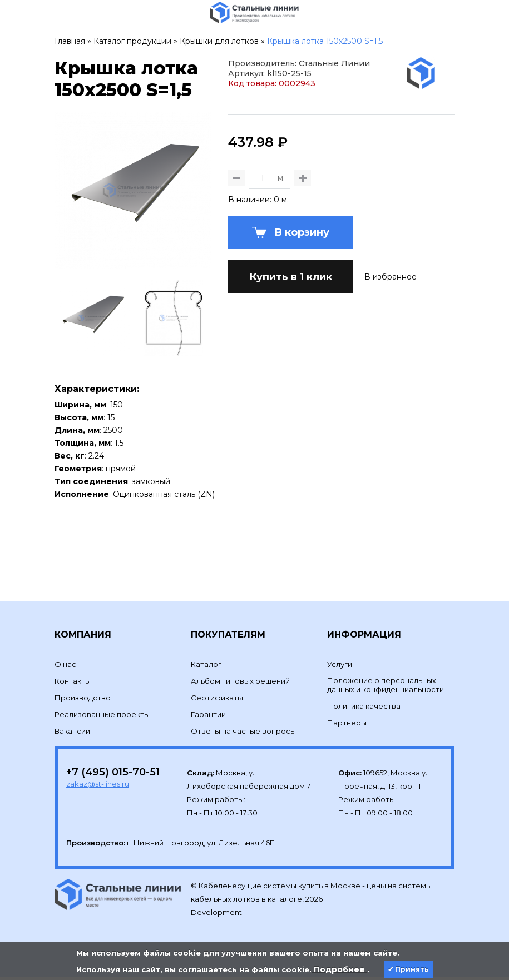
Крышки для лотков (219, 41)
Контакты (73, 684)
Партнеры (347, 726)
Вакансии (72, 734)
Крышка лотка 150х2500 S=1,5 (325, 41)
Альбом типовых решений (240, 684)
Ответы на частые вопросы (243, 734)
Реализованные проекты (102, 718)
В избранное (391, 331)
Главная (70, 41)
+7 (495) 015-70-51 (113, 775)
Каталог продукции (132, 41)
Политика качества (364, 709)
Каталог (206, 668)
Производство (83, 701)
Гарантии (208, 718)
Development (217, 916)
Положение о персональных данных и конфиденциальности (386, 688)
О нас (65, 668)
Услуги (340, 668)
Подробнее (339, 969)
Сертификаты (217, 701)
